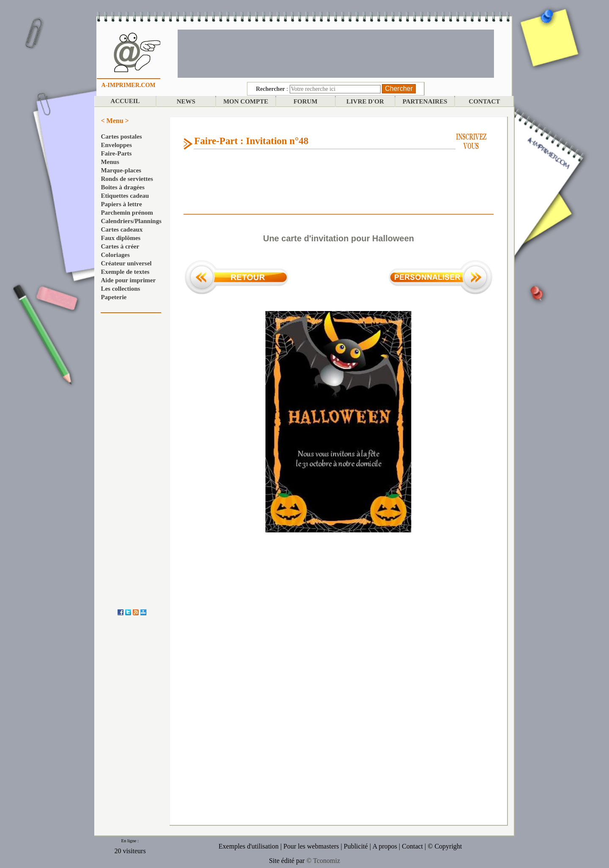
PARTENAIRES (425, 101)
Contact (412, 846)
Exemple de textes (125, 272)
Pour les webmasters (311, 846)
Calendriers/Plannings (131, 221)
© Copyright (445, 846)
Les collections (120, 289)
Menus (110, 162)
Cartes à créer (120, 246)
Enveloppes (116, 145)
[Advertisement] (336, 53)
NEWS (186, 101)
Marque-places (121, 170)
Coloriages (115, 255)
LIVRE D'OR (365, 101)
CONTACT (484, 101)
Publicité (356, 846)
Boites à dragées (122, 187)
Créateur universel (126, 263)
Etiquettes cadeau (125, 196)
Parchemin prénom (127, 213)
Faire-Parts (116, 153)
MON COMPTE (246, 101)
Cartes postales (121, 136)
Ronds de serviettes (127, 179)
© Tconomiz (323, 861)
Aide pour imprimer (128, 280)
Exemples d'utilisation (249, 846)
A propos (385, 846)
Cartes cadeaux (122, 229)
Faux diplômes (121, 238)
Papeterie (114, 297)
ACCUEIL (125, 101)
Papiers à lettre (121, 204)
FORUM (306, 101)
